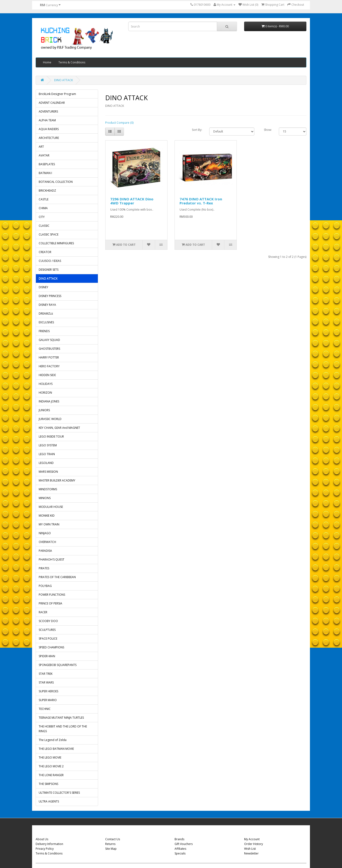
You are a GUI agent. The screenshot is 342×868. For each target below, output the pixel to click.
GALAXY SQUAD (49, 340)
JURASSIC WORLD (50, 419)
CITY (42, 217)
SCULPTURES (47, 630)
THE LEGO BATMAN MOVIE (56, 749)
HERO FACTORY (49, 366)
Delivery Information (49, 844)
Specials (180, 853)
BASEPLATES (47, 164)
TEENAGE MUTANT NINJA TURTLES (61, 718)
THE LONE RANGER (51, 775)
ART (41, 147)
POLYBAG (45, 586)
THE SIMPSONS (48, 784)
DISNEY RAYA (47, 305)
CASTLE (44, 199)
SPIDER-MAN (47, 656)
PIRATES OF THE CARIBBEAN (57, 577)
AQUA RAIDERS (49, 129)
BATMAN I (45, 173)
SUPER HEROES (48, 691)
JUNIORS (44, 410)
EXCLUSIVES (46, 322)
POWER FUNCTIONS (52, 595)
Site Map (111, 849)
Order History (254, 844)
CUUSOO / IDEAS (50, 261)
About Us (42, 839)
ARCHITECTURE (49, 138)
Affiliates (180, 849)
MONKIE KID (47, 516)
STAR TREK (46, 674)
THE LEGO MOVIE (50, 757)
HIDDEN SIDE (47, 375)
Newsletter (251, 853)
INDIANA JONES (49, 401)
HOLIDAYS (46, 384)
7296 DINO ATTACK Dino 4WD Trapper (132, 201)
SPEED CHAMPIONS (51, 647)
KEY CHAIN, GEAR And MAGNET (59, 428)
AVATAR (44, 155)
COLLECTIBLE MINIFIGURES (56, 243)
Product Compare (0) (119, 123)
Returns (110, 844)
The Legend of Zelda (53, 740)
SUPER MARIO (48, 700)
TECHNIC (45, 709)
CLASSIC (44, 226)
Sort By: (197, 130)
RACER (43, 612)
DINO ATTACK (64, 80)
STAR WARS (46, 682)
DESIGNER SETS (49, 270)
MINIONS (45, 498)
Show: (268, 130)
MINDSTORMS (48, 489)
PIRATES (44, 568)
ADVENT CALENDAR (52, 103)
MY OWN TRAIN (49, 524)
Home (47, 62)
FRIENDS (44, 331)
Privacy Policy (45, 849)
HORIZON (45, 393)
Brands (179, 839)
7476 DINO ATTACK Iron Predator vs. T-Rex (201, 201)
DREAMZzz (46, 314)
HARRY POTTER (49, 357)
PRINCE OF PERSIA (50, 603)
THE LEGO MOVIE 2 (51, 766)
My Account (252, 839)
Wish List (250, 849)
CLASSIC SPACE (49, 234)
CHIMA (43, 208)
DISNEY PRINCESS (50, 296)
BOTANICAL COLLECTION (56, 182)
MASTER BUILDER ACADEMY (57, 480)
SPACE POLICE (48, 639)
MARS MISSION (48, 472)
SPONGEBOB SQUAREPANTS (58, 665)
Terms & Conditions (72, 62)
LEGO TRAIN (47, 454)
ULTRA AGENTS (49, 801)
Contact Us (113, 839)
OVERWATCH (47, 542)
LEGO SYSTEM (48, 445)
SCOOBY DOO (48, 621)
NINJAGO (45, 533)
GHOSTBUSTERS (49, 349)
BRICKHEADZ (47, 191)
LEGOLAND (46, 463)
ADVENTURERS (48, 111)
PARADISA (45, 551)
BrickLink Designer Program (57, 94)
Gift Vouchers (184, 844)
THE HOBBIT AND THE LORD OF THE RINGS (63, 729)
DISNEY (43, 287)
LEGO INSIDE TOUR (51, 436)
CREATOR (45, 252)
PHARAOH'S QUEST (52, 559)
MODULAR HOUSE (51, 507)
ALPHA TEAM (47, 120)
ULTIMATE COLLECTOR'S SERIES (59, 793)
